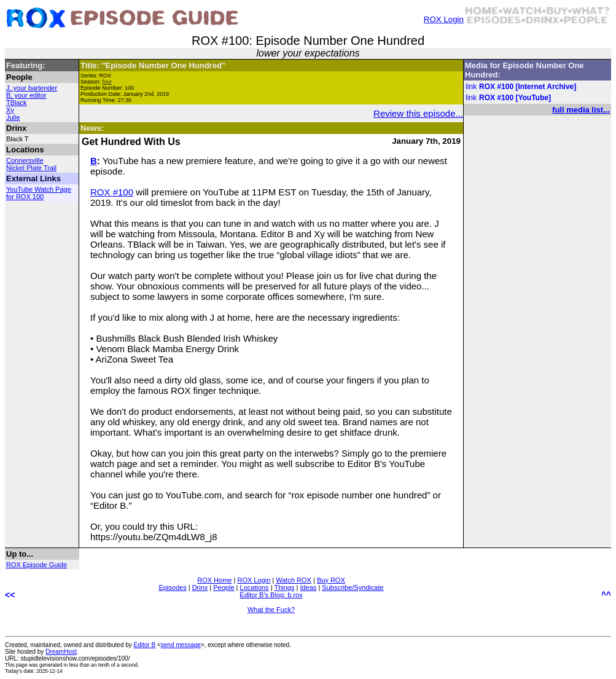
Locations (255, 587)
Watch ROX (294, 580)
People (224, 587)
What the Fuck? (271, 610)
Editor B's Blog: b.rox (271, 595)
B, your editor (26, 95)
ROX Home (214, 580)
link (471, 87)
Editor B (145, 645)
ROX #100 (112, 192)
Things (284, 587)
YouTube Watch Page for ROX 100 (39, 193)
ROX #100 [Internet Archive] (528, 87)
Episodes (172, 587)
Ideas (308, 587)
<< (10, 595)
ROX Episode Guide (37, 565)
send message (181, 645)
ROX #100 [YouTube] (515, 98)
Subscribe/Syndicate (353, 587)
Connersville (25, 160)
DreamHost (61, 652)
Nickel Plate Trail (31, 168)
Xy (10, 110)
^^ (606, 595)
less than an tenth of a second (103, 665)
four (107, 82)
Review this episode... (418, 113)
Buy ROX (331, 580)
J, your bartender (32, 88)
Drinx (200, 587)
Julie (13, 117)
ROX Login (444, 19)
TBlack (17, 103)
